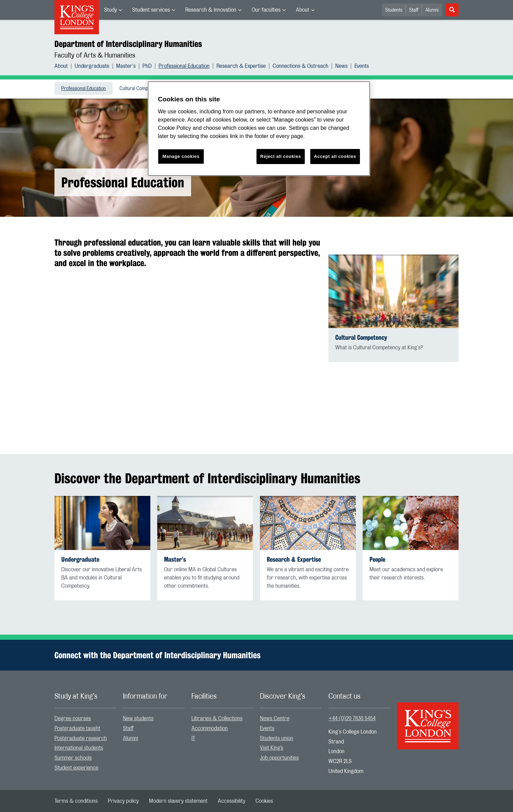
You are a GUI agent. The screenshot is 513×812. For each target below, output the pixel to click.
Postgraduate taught (77, 728)
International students (79, 748)
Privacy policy (123, 801)
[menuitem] (113, 10)
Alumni (432, 10)
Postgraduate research (81, 738)
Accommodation (210, 728)
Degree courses (73, 719)
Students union (277, 738)
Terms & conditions (76, 801)
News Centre (275, 719)
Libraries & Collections (217, 719)
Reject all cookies (281, 156)
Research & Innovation (211, 10)
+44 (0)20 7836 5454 (352, 719)
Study (110, 10)
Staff (414, 10)
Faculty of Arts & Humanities (95, 55)
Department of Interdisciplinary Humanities (128, 44)
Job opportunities (279, 758)
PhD (147, 66)
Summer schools (73, 758)
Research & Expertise (241, 66)
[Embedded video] (188, 350)
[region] (259, 129)
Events (362, 66)
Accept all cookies (335, 156)
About (303, 10)
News (341, 66)
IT (193, 738)
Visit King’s (272, 748)
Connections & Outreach (301, 66)
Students (394, 10)
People (377, 559)
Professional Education (184, 66)
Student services (151, 10)
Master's (126, 66)
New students (138, 719)
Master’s (175, 559)
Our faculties (266, 10)
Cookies (264, 801)
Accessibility (232, 801)
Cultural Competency (140, 89)
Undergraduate (92, 66)
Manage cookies (181, 156)
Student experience (76, 768)
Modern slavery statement (178, 801)
